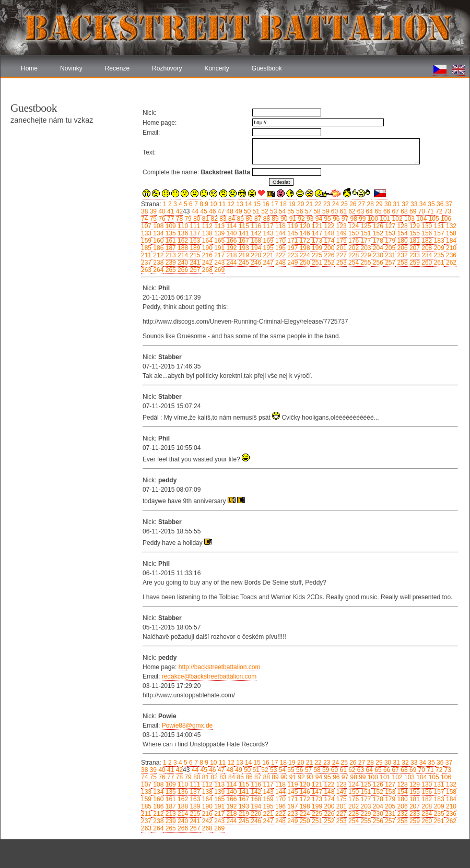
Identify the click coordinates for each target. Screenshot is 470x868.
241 (194, 263)
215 (194, 255)
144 (280, 233)
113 (219, 226)
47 (221, 211)
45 (203, 211)
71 (430, 211)
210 (450, 248)
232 (401, 255)
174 (328, 241)
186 (157, 248)
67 (395, 211)
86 (248, 219)
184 (450, 241)
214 (182, 255)
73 (447, 211)
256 (377, 263)
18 (282, 204)
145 (292, 233)
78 (178, 219)
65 (377, 211)
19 (291, 204)
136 (182, 233)
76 (161, 219)
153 (389, 233)
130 (426, 226)
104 (421, 219)
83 (222, 219)
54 (281, 211)
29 (378, 204)
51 (255, 211)
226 (328, 255)
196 (280, 248)
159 (146, 241)
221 (267, 255)
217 (219, 255)
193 (243, 248)
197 (292, 248)
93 (309, 219)
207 (414, 248)
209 (438, 248)
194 (255, 248)
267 (194, 270)
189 (194, 248)
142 (255, 233)
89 (274, 219)
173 (316, 241)
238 (157, 263)
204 (377, 248)
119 (292, 226)
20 (300, 204)
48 (229, 211)
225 (316, 255)
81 (204, 219)
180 (401, 241)
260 (426, 263)
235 (438, 255)
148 (328, 233)
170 (280, 241)
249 (292, 263)
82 (213, 219)
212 (157, 255)
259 (414, 263)
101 (384, 219)
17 (274, 204)
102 (396, 219)
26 (352, 204)
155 (414, 233)
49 (238, 211)
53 (273, 211)
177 (365, 241)
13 (239, 204)
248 (280, 263)
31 (396, 204)
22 (317, 204)
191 (219, 248)
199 (316, 248)
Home (29, 68)
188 (182, 248)
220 (255, 255)
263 (146, 270)
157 (438, 233)
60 (333, 211)
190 (206, 248)
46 (212, 211)
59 (325, 211)
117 (267, 226)
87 (257, 219)
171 (292, 241)
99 (362, 219)
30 (387, 204)
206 (401, 248)
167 (243, 241)
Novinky (71, 68)
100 (372, 219)
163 (194, 241)
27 (361, 204)
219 (243, 255)
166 (231, 241)
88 (266, 219)
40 (161, 211)
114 (231, 226)
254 (353, 263)
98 (353, 219)
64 (368, 211)
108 (157, 226)
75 (152, 219)
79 (187, 219)
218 (231, 255)
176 (353, 241)
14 (248, 204)
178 (377, 241)
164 (206, 241)
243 (219, 263)
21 (308, 204)
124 (353, 226)
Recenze (117, 68)
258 (401, 263)
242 (206, 263)
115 (243, 226)
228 (353, 255)
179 (389, 241)
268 (206, 270)
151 (365, 233)
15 (256, 204)
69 (412, 211)
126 (377, 226)
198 (304, 248)
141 (243, 233)
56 (299, 211)
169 (267, 241)
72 (438, 211)
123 (340, 226)
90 (283, 219)
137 (194, 233)
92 (301, 219)
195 (267, 248)
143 (267, 233)
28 (369, 204)
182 (426, 241)
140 (231, 233)
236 (450, 255)
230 (377, 255)
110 (182, 226)
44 (194, 211)
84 (231, 219)
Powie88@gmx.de (187, 726)
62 (351, 211)
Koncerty (216, 68)
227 (340, 255)
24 (334, 204)
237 (146, 263)
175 (340, 241)
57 (307, 211)
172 (304, 241)
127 (389, 226)
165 (219, 241)
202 (353, 248)
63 (360, 211)
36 (439, 204)
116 (255, 226)
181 (414, 241)
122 (328, 226)
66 (386, 211)
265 (169, 270)
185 (146, 248)
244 (231, 263)
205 (389, 248)
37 (448, 204)
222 (280, 255)
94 (318, 219)
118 (280, 226)
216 (206, 255)
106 (445, 219)
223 (292, 255)
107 (146, 226)
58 (316, 211)
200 (328, 248)
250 (304, 263)
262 (450, 263)
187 (169, 248)
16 (265, 204)
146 (304, 233)
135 (169, 233)
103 (409, 219)
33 (413, 204)
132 (450, 226)
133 (146, 233)
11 (222, 204)
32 (404, 204)
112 (206, 226)
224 (304, 255)
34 (422, 204)
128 (401, 226)
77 (170, 219)
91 (292, 219)
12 (230, 204)
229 (365, 255)
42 (178, 211)
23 (326, 204)
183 (438, 241)
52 (264, 211)
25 (343, 204)
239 (169, 263)
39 (152, 211)
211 (146, 255)
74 (144, 219)
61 (342, 211)
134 (157, 233)
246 (255, 263)
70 (421, 211)
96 (336, 219)
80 (196, 219)
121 (316, 226)
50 (247, 211)
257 (389, 263)
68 (403, 211)
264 (157, 270)
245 (243, 263)
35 (431, 204)
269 (219, 270)
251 (316, 263)
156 (426, 233)
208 (426, 248)
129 (414, 226)
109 (169, 226)
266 (182, 270)
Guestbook (267, 68)
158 (450, 233)
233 (414, 255)
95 (327, 219)
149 (340, 233)
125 (365, 226)
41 (170, 211)
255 (365, 263)
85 (239, 219)
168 (255, 241)
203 (365, 248)
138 (206, 233)
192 (231, 248)
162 (182, 241)
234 (426, 255)
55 (290, 211)
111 (194, 226)
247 (267, 263)
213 (169, 255)
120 (304, 226)
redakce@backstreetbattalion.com (209, 676)
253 (340, 263)
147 (316, 233)
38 (144, 211)
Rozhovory (167, 68)
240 (182, 263)
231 (389, 255)
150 (353, 233)
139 (219, 233)
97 (344, 219)
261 (438, 263)
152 (377, 233)
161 (169, 241)
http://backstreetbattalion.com (220, 667)
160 (157, 241)
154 (401, 233)
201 (340, 248)
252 (328, 263)
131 (438, 226)
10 (213, 204)
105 (433, 219)
